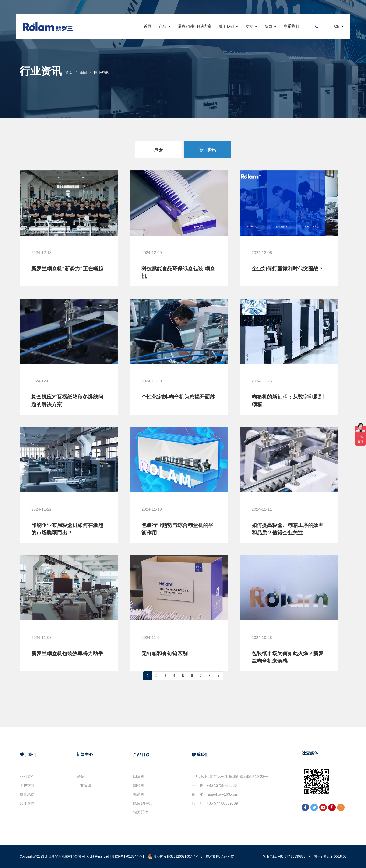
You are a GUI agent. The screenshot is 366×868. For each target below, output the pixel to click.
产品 (162, 26)
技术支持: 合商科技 (220, 856)
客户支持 (27, 786)
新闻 (268, 26)
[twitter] (314, 807)
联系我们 (291, 26)
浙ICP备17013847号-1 (128, 856)
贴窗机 (139, 794)
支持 (249, 26)
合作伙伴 (27, 803)
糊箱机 (139, 786)
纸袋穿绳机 (142, 803)
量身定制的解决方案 (195, 26)
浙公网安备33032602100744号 (173, 856)
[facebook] (305, 807)
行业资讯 (101, 73)
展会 (80, 777)
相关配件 (141, 812)
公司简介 (27, 777)
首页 (148, 26)
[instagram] (341, 807)
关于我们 (226, 26)
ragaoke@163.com (222, 794)
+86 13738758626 (222, 786)
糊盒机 (139, 777)
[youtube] (323, 807)
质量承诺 (27, 794)
